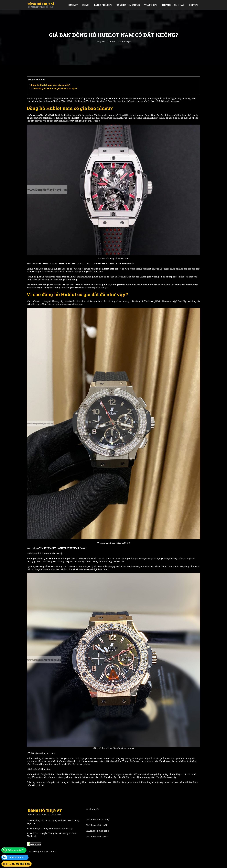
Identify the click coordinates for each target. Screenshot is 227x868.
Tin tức (193, 5)
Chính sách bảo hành (97, 836)
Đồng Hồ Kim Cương (128, 5)
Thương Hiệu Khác (173, 5)
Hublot (73, 5)
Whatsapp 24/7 (16, 850)
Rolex (86, 5)
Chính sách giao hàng (97, 831)
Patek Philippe (103, 5)
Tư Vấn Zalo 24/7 (17, 857)
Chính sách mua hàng (98, 819)
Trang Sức (151, 5)
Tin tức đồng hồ (125, 42)
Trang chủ (100, 42)
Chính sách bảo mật (96, 825)
